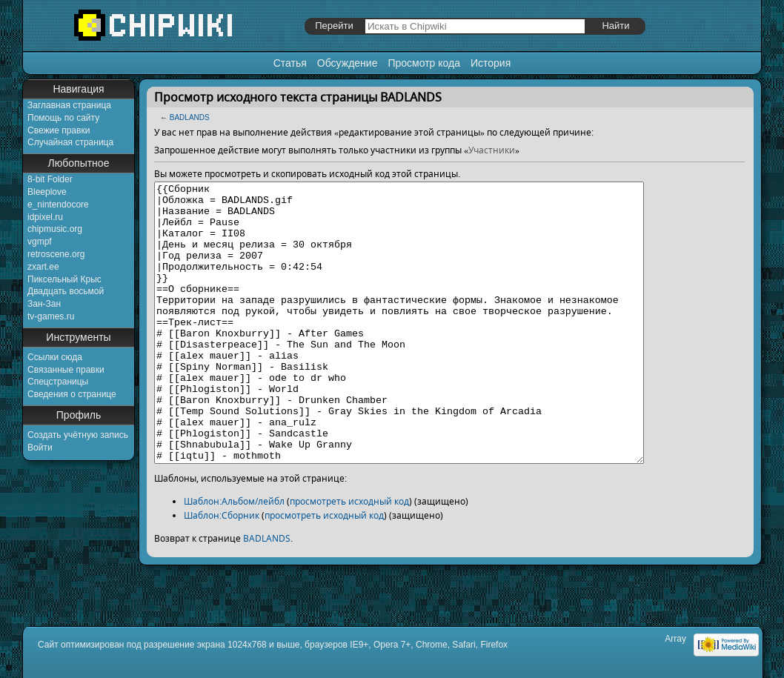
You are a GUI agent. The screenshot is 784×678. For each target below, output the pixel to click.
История (491, 63)
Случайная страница (70, 142)
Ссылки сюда (55, 357)
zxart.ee (43, 267)
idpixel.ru (45, 217)
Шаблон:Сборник (222, 571)
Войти (40, 448)
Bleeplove (47, 192)
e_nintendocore (58, 205)
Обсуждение (348, 63)
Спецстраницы (58, 382)
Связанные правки (66, 370)
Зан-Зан (44, 304)
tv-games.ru (51, 316)
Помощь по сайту (63, 118)
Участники (492, 150)
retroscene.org (56, 254)
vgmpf (40, 242)
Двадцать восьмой (66, 291)
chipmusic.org (55, 229)
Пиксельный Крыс (64, 279)
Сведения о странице (72, 394)
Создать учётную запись (78, 435)
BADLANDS (190, 117)
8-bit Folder (50, 179)
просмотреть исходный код (349, 557)
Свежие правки (59, 130)
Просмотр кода (424, 63)
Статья (290, 63)
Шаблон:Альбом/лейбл (234, 557)
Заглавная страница (69, 105)
